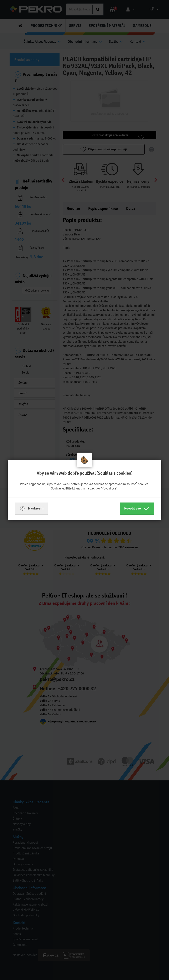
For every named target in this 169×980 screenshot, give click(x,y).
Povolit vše (137, 508)
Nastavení (31, 508)
